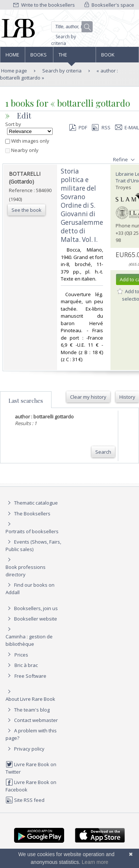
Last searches (26, 401)
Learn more (95, 862)
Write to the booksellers (44, 5)
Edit (24, 115)
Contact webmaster (32, 720)
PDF (78, 127)
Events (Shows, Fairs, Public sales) (33, 545)
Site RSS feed (25, 800)
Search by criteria (64, 40)
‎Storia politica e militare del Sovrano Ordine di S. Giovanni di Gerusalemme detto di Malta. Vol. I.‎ (82, 205)
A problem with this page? (31, 734)
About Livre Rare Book (30, 699)
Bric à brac (26, 665)
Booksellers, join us (32, 608)
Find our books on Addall (30, 588)
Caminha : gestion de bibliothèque (29, 640)
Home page (12, 57)
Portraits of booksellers (32, 531)
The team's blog (28, 710)
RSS (100, 127)
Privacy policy (25, 749)
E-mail (127, 127)
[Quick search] (72, 27)
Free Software (30, 676)
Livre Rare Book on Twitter (31, 768)
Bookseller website (31, 619)
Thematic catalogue (32, 503)
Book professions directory (117, 57)
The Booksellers (75, 57)
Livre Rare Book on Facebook (31, 786)
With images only (27, 141)
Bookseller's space (109, 5)
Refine (125, 160)
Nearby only (22, 150)
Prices (21, 655)
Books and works (39, 57)
